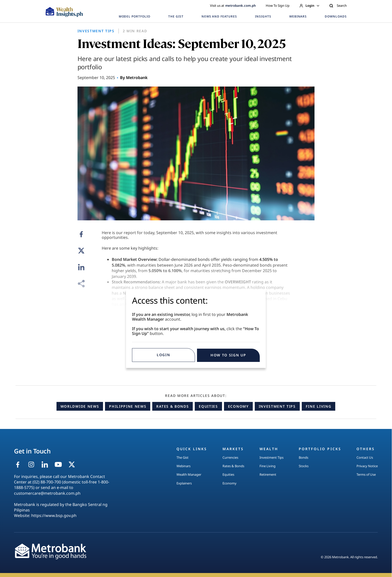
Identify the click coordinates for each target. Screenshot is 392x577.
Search (338, 6)
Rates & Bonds (172, 406)
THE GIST (176, 16)
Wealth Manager (189, 474)
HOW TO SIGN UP (228, 355)
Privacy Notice (367, 466)
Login (309, 6)
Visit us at (233, 6)
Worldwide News (80, 406)
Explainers (184, 483)
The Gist (182, 457)
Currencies (230, 457)
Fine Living (318, 406)
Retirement (268, 474)
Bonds (303, 457)
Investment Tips (277, 406)
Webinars (183, 466)
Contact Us (365, 457)
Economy (238, 406)
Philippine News (128, 406)
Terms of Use (366, 474)
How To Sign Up (278, 6)
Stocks (304, 466)
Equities (208, 406)
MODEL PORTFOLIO (134, 16)
